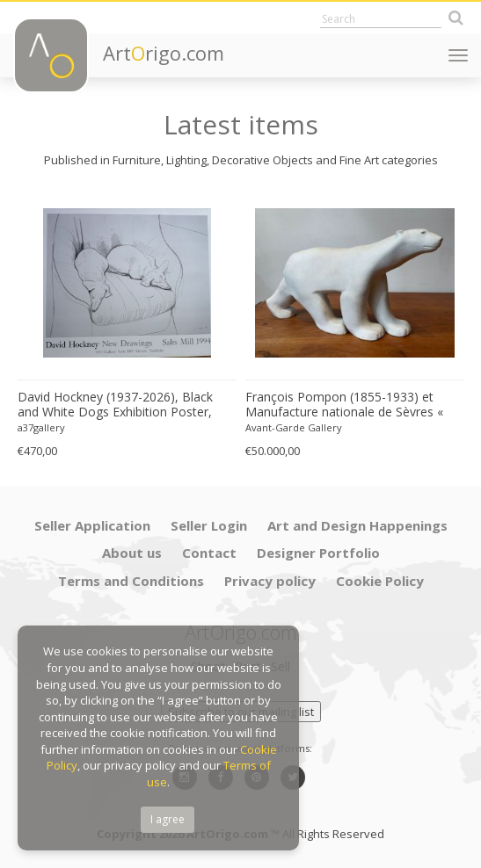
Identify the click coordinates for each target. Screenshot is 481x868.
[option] (127, 327)
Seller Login (209, 525)
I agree (168, 819)
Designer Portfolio (318, 553)
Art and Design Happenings (357, 525)
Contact (209, 553)
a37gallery (41, 427)
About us (132, 553)
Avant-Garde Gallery (294, 427)
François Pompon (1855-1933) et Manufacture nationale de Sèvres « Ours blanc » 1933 (344, 405)
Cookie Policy (380, 581)
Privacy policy (270, 581)
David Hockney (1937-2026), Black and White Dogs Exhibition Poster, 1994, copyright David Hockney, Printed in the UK (115, 405)
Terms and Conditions (131, 581)
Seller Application (92, 525)
